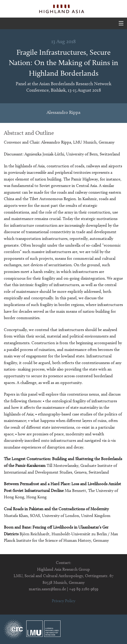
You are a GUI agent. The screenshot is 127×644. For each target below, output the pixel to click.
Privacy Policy (63, 601)
